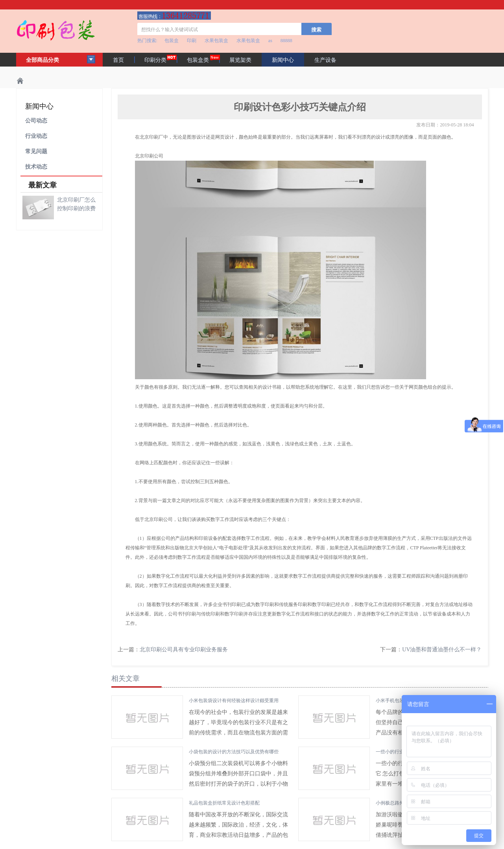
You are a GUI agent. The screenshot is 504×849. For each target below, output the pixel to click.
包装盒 (172, 41)
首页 (118, 60)
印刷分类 (155, 60)
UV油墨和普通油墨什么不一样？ (442, 650)
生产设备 (325, 60)
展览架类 (240, 60)
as (270, 41)
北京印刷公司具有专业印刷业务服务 (184, 650)
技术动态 (36, 167)
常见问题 (36, 151)
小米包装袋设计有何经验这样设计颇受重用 (234, 701)
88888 (286, 41)
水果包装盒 (216, 41)
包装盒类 (198, 60)
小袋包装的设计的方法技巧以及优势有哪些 (234, 752)
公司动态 (36, 121)
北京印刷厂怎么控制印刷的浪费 (76, 204)
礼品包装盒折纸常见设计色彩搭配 (224, 803)
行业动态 (36, 136)
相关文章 (126, 678)
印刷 (192, 41)
